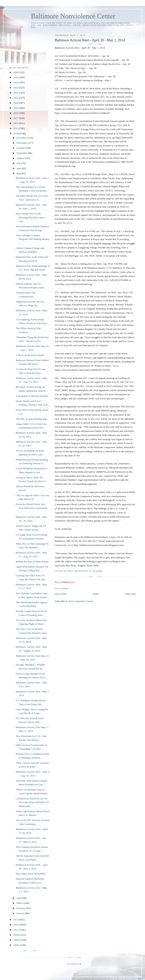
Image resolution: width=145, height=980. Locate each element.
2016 (16, 123)
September (22, 153)
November (22, 143)
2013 (16, 920)
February (21, 908)
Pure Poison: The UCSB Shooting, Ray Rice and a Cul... (30, 217)
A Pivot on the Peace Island (30, 355)
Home (96, 594)
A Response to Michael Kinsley (32, 396)
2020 (16, 103)
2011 (16, 930)
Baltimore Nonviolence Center (73, 16)
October (21, 148)
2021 (16, 98)
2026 (16, 72)
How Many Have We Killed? (30, 874)
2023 (16, 88)
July (19, 163)
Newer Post (61, 594)
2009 (16, 940)
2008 (16, 945)
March (20, 903)
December (22, 138)
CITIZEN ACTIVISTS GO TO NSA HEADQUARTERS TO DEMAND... (32, 802)
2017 (16, 118)
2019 (16, 108)
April (19, 898)
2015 (16, 128)
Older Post (130, 594)
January (21, 913)
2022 (16, 93)
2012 (16, 925)
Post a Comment (61, 588)
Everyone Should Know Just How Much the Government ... (31, 508)
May (19, 173)
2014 (16, 133)
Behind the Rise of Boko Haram (32, 562)
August (20, 158)
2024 (16, 82)
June (19, 168)
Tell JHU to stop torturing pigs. (32, 419)
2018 (16, 113)
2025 (16, 77)
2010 (16, 935)
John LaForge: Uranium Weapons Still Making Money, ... (33, 239)
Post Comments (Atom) (81, 601)
